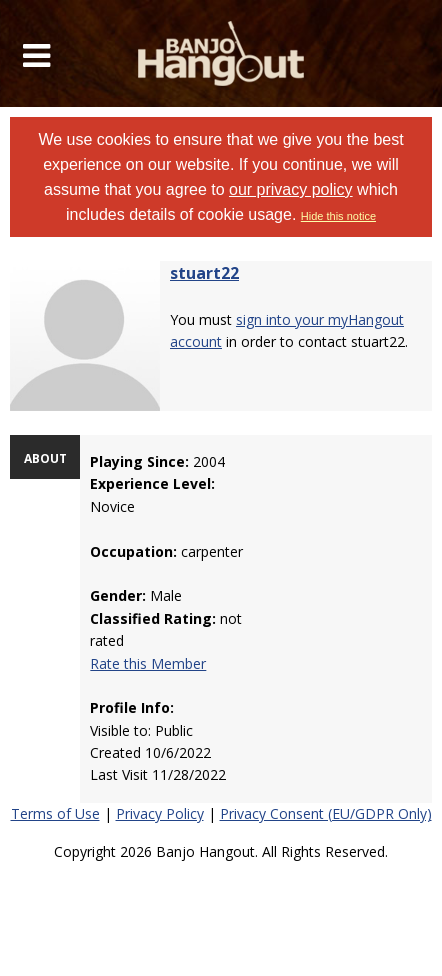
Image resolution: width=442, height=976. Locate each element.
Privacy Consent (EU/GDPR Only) (326, 813)
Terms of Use (55, 813)
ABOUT (45, 458)
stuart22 (204, 273)
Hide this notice (338, 216)
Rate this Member (148, 663)
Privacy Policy (160, 813)
